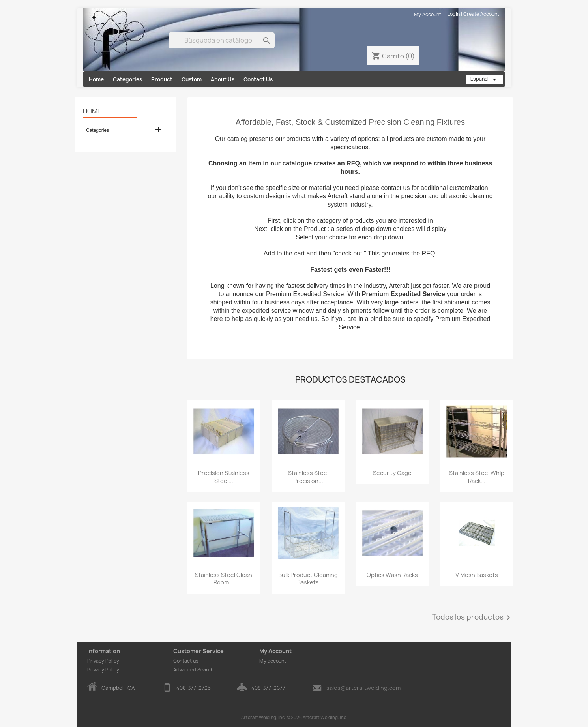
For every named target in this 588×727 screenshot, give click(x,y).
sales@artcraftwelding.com (363, 688)
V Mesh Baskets (477, 575)
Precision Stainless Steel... (224, 477)
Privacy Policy (103, 661)
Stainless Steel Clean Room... (224, 579)
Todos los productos (473, 618)
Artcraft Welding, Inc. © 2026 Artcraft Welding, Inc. (294, 717)
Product (162, 79)
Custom (192, 79)
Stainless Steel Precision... (308, 477)
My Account (428, 14)
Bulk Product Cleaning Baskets (308, 579)
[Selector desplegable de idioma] (485, 79)
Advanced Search (193, 670)
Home (96, 79)
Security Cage (392, 473)
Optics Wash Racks (392, 575)
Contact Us (258, 79)
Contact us (186, 661)
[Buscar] (222, 40)
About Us (223, 79)
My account (273, 661)
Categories (127, 79)
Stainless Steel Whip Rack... (477, 477)
